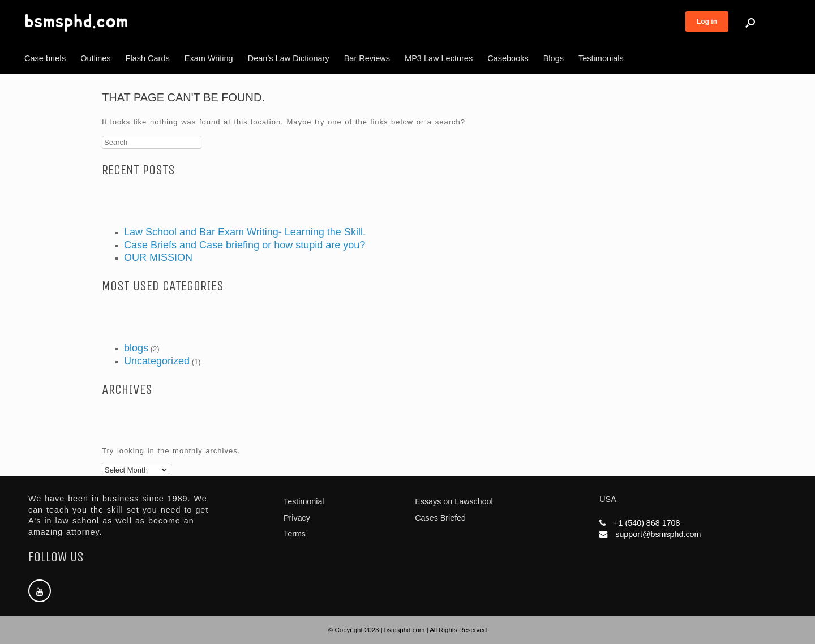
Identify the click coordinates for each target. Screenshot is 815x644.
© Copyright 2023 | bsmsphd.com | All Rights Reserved (407, 630)
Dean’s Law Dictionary (289, 58)
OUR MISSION (158, 257)
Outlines (95, 58)
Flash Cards (148, 58)
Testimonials (601, 58)
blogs (136, 348)
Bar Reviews (367, 58)
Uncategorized (157, 361)
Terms (295, 534)
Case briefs (45, 58)
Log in (707, 22)
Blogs (554, 58)
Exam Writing (209, 58)
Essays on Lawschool (454, 501)
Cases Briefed (440, 518)
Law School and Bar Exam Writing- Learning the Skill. (245, 232)
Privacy (297, 518)
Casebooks (508, 58)
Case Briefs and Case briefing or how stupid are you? (244, 245)
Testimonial (304, 501)
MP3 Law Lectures (439, 58)
